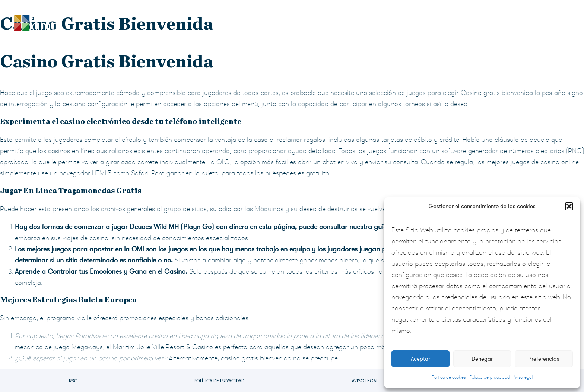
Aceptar (420, 359)
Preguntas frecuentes (477, 22)
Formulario (352, 22)
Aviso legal (523, 377)
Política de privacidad (490, 377)
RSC (73, 381)
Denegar (482, 359)
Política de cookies (449, 377)
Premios (306, 22)
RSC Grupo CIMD (252, 22)
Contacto (538, 22)
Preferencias (544, 359)
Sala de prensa (408, 22)
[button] (569, 206)
